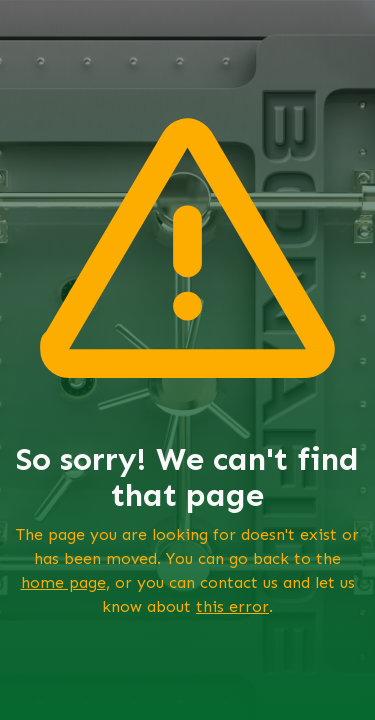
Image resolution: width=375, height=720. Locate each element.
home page (63, 582)
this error (232, 606)
